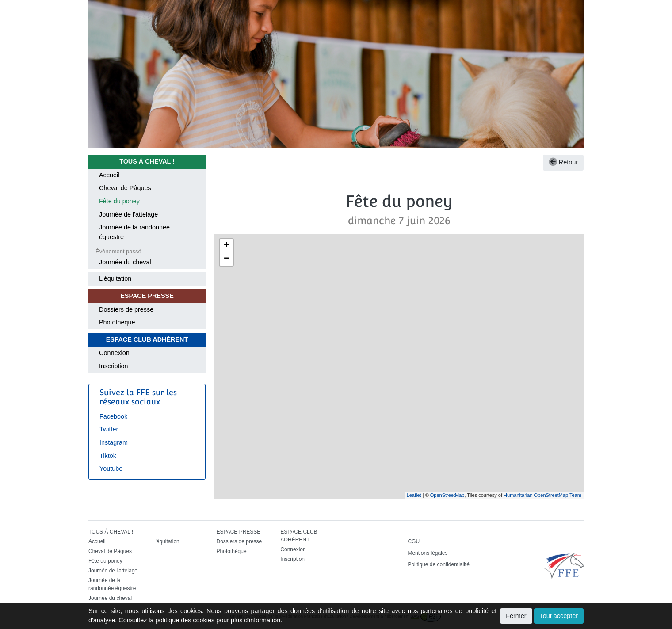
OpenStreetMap (447, 495)
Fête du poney (119, 201)
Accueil (109, 175)
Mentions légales (428, 553)
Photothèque (117, 322)
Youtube (111, 469)
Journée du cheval (125, 262)
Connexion (114, 353)
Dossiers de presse (126, 309)
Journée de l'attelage (128, 214)
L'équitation (115, 278)
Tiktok (108, 456)
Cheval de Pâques (125, 188)
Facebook (113, 416)
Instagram (114, 442)
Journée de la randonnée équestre (134, 232)
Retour (563, 162)
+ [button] (227, 246)
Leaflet (414, 495)
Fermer (516, 616)
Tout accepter (559, 616)
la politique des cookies (181, 620)
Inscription (114, 366)
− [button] (227, 259)
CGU (414, 541)
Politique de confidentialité (438, 564)
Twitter (109, 429)
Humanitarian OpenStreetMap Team (542, 495)
